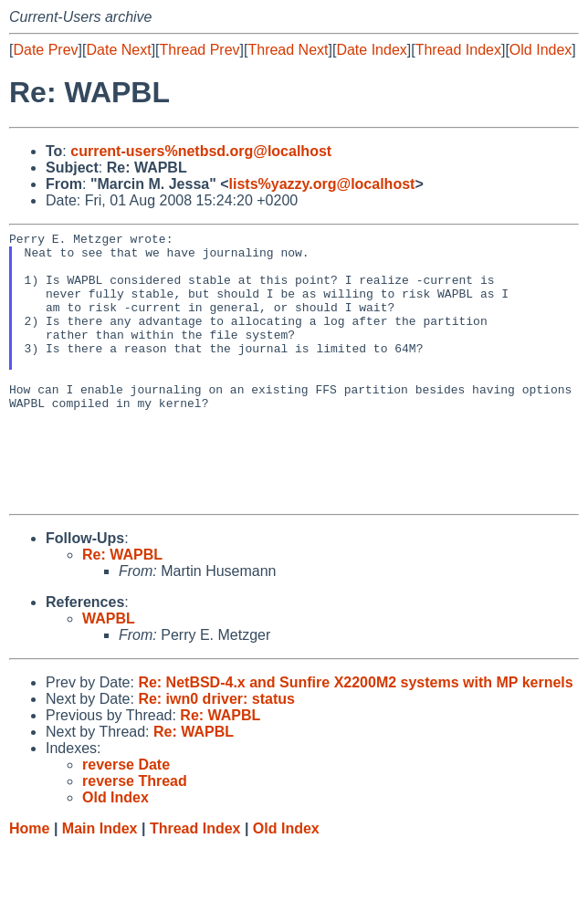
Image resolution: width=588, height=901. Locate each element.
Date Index (371, 50)
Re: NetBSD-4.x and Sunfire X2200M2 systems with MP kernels (355, 737)
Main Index (100, 883)
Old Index (541, 50)
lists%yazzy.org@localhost (322, 184)
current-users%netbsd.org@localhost (201, 151)
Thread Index (458, 50)
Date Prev (45, 50)
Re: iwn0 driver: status (216, 754)
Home (29, 883)
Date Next (118, 50)
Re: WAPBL (122, 609)
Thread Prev (200, 50)
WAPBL (109, 673)
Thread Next (288, 50)
